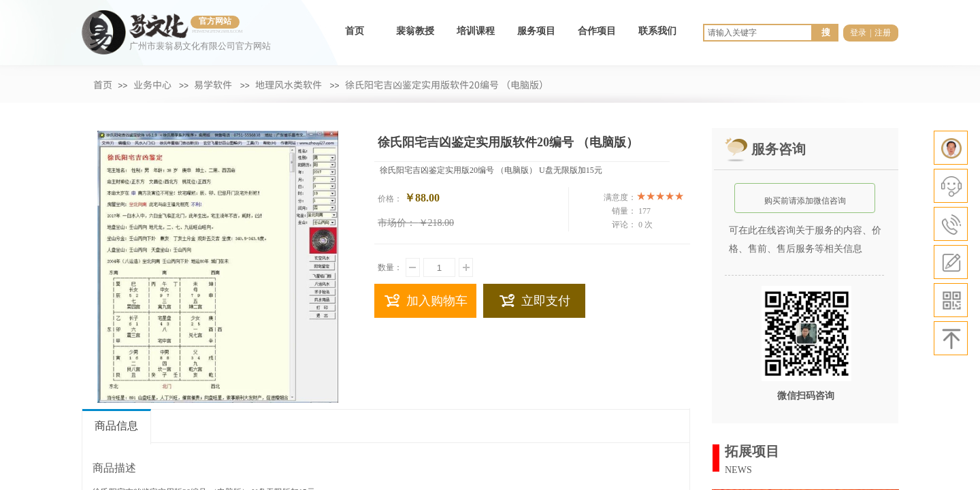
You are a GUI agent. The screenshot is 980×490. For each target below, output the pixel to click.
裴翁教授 (415, 31)
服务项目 (536, 31)
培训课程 (476, 31)
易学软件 (213, 84)
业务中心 (152, 84)
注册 (883, 33)
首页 (355, 31)
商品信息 (116, 426)
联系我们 (657, 31)
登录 (858, 33)
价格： (390, 199)
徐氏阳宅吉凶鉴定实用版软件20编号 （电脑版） (447, 84)
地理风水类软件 (289, 84)
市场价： (397, 223)
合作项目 (597, 31)
